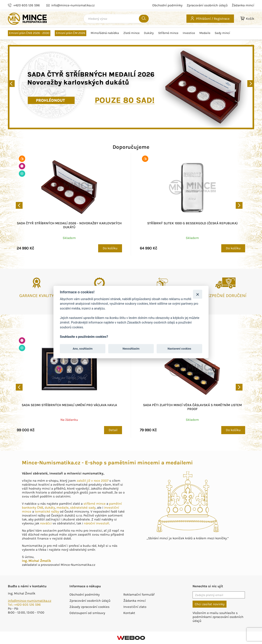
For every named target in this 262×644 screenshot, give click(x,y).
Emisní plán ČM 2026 (71, 33)
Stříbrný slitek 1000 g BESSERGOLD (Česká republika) (192, 223)
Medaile (205, 33)
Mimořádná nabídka (105, 33)
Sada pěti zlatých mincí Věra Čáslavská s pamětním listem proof (192, 407)
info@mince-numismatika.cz (30, 601)
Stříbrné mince (168, 33)
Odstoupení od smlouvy (87, 613)
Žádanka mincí (243, 5)
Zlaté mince (131, 33)
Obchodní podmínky (167, 5)
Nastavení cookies (179, 349)
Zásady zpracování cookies (89, 607)
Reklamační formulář (139, 594)
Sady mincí (222, 33)
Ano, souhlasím (83, 349)
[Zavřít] (197, 294)
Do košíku (110, 248)
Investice (189, 33)
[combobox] (117, 19)
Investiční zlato (135, 607)
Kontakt (129, 613)
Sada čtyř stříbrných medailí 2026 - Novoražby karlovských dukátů (69, 225)
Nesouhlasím (131, 349)
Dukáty (149, 33)
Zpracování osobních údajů (207, 5)
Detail (113, 430)
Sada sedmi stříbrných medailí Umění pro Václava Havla (69, 405)
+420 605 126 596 (27, 5)
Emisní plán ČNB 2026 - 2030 (29, 33)
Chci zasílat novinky (210, 604)
